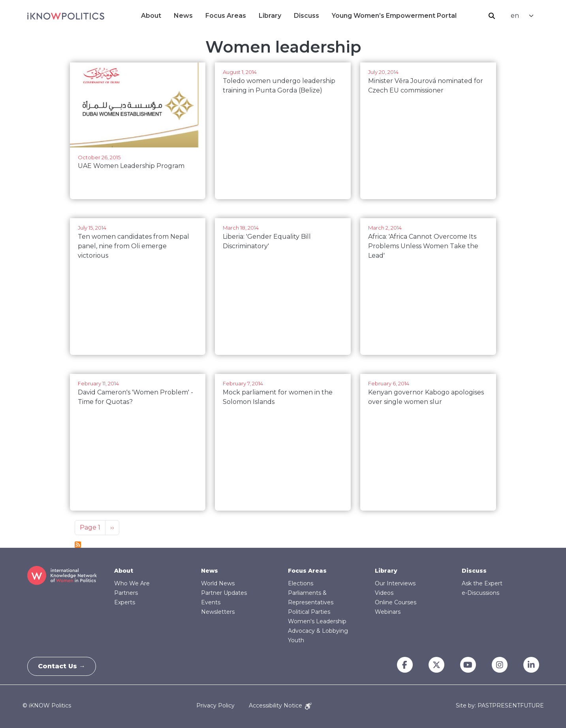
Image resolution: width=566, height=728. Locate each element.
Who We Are (132, 583)
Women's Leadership (317, 621)
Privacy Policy (215, 705)
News (183, 16)
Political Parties (309, 612)
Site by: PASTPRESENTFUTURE (500, 706)
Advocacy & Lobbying (318, 631)
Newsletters (218, 612)
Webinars (388, 612)
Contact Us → (63, 666)
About (151, 16)
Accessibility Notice (280, 705)
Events (211, 602)
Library (270, 16)
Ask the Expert (482, 583)
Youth (296, 640)
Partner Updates (224, 593)
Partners (126, 593)
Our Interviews (395, 583)
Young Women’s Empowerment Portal (394, 16)
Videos (384, 593)
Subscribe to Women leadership (78, 545)
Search (492, 16)
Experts (125, 602)
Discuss (307, 16)
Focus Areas (226, 16)
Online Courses (396, 602)
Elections (301, 583)
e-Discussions (480, 593)
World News (218, 583)
